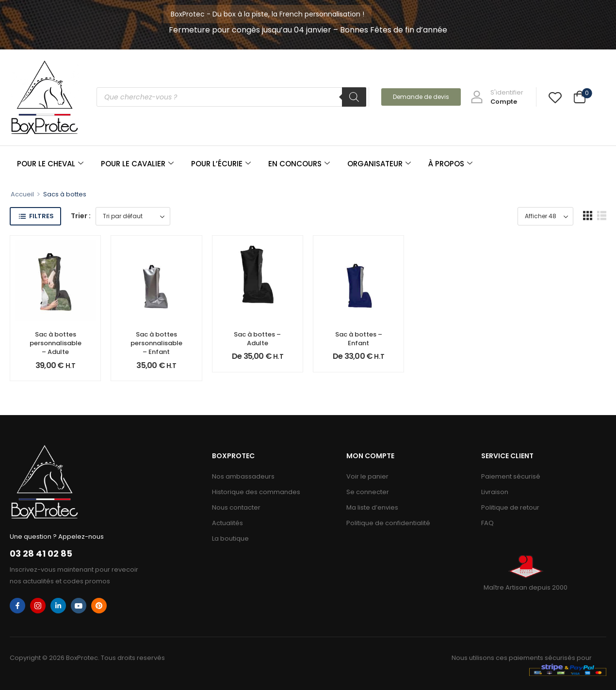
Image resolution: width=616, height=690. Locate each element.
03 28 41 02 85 (41, 554)
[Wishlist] (555, 97)
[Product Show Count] (545, 216)
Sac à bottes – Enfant (359, 339)
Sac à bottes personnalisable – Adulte (56, 343)
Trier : (81, 216)
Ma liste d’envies (372, 507)
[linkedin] (58, 606)
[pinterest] (99, 606)
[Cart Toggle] (580, 98)
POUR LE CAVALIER (137, 164)
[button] (588, 216)
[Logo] (45, 97)
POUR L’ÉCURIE (221, 164)
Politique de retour (510, 507)
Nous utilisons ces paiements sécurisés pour (522, 658)
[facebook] (17, 606)
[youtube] (79, 606)
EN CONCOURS (299, 164)
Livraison (495, 492)
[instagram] (38, 606)
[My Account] (497, 97)
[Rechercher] (354, 97)
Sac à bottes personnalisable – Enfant (156, 343)
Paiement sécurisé (511, 476)
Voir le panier (367, 476)
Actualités (227, 523)
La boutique (230, 538)
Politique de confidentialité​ (388, 523)
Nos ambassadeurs (243, 476)
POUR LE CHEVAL (50, 164)
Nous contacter (236, 507)
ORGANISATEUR (379, 164)
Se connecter (368, 492)
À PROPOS (450, 164)
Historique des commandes (256, 492)
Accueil (22, 194)
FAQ (487, 523)
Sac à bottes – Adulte (257, 339)
